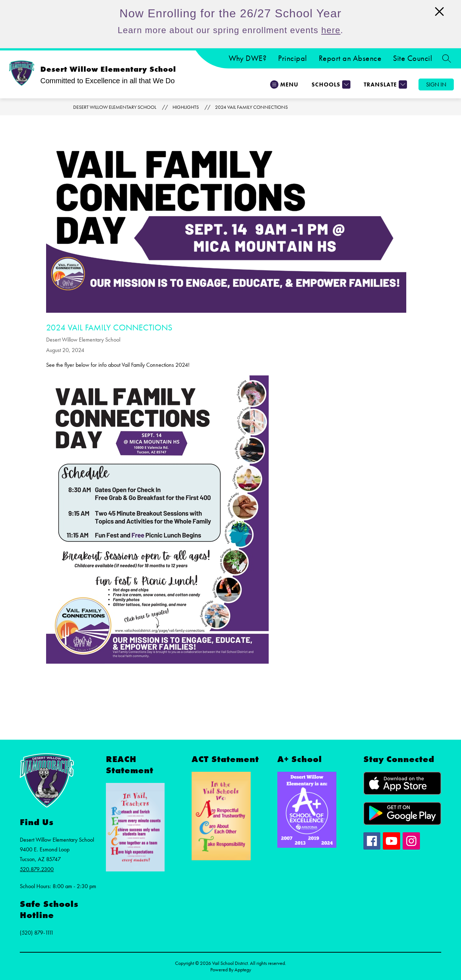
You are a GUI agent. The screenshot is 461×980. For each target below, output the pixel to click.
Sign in (436, 84)
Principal (293, 58)
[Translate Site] (384, 84)
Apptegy (243, 970)
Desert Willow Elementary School (115, 107)
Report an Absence (350, 58)
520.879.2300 (37, 869)
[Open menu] (284, 84)
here (331, 30)
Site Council (413, 58)
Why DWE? (248, 58)
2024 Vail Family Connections (251, 107)
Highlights (186, 107)
